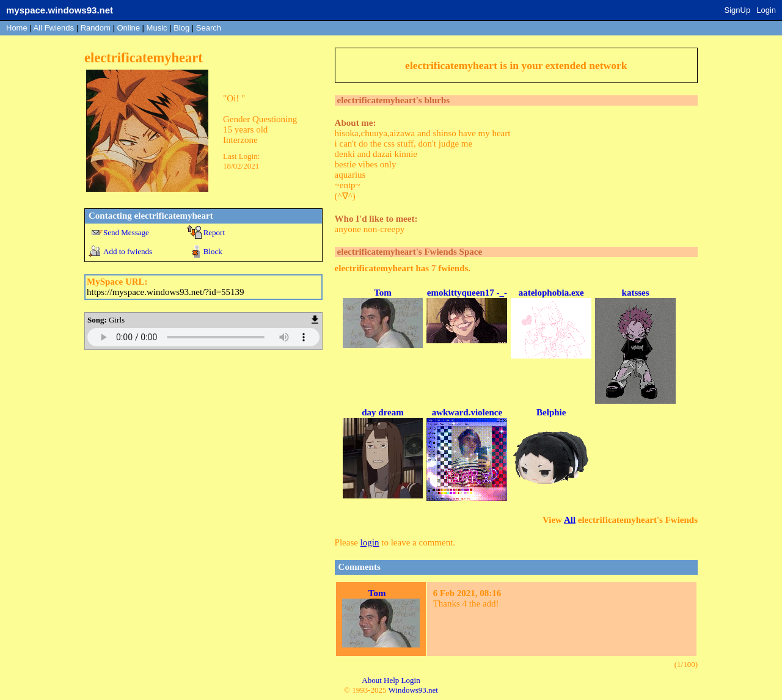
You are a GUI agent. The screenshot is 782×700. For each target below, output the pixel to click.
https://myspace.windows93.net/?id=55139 (166, 292)
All (54, 28)
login (370, 542)
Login (766, 10)
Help (391, 680)
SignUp (738, 10)
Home (17, 28)
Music (157, 28)
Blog (181, 28)
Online (128, 28)
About (372, 680)
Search (209, 28)
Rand (96, 28)
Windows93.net (413, 690)
